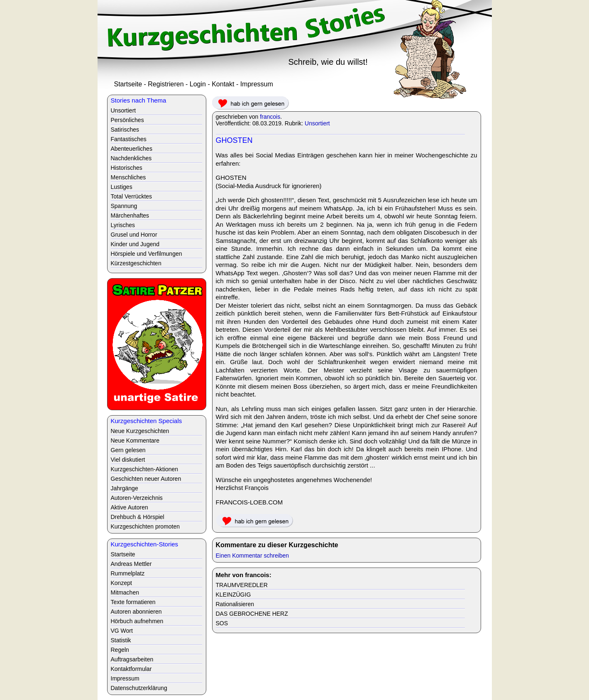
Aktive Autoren (130, 507)
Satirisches (125, 130)
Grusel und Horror (134, 235)
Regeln (120, 650)
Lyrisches (123, 225)
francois (270, 117)
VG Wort (122, 631)
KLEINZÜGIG (233, 595)
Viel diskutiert (128, 460)
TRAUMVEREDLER (242, 585)
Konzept (121, 583)
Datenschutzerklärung (139, 688)
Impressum (257, 84)
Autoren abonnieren (136, 612)
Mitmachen (125, 592)
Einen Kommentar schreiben (253, 556)
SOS (222, 623)
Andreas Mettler (131, 564)
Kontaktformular (131, 669)
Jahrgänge (125, 488)
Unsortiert (317, 123)
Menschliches (128, 177)
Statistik (121, 640)
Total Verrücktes (132, 196)
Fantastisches (129, 139)
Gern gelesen (128, 450)
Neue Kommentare (135, 441)
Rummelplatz (128, 573)
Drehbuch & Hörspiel (138, 517)
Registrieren (166, 84)
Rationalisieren (235, 604)
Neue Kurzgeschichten (140, 431)
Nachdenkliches (131, 158)
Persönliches (127, 120)
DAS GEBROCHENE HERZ (252, 614)
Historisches (127, 168)
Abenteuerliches (132, 149)
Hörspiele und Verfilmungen (147, 254)
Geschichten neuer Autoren (146, 479)
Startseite (128, 84)
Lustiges (122, 187)
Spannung (124, 206)
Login (198, 84)
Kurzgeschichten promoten (145, 526)
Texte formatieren (133, 602)
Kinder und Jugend (135, 244)
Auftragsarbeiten (132, 659)
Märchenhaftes (130, 215)
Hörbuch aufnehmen (137, 621)
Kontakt (223, 84)
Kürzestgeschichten (136, 263)
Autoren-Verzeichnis (137, 498)
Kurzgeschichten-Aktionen (145, 469)
